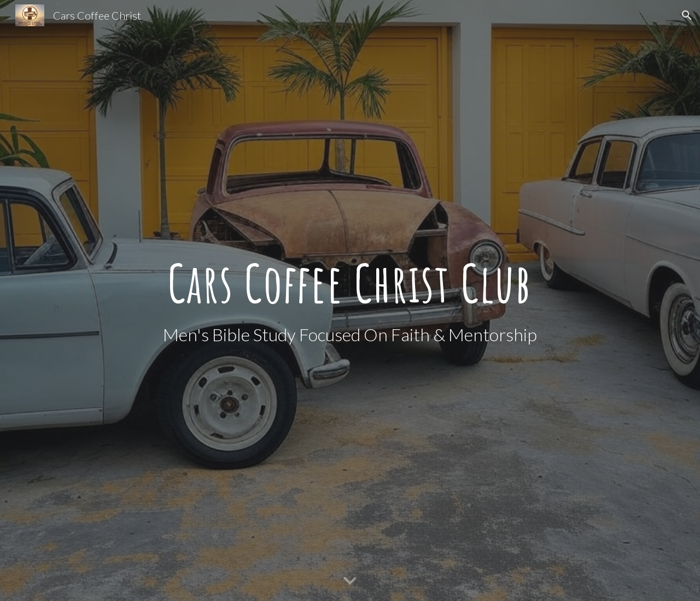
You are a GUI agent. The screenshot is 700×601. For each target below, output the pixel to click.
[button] (687, 15)
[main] (350, 283)
